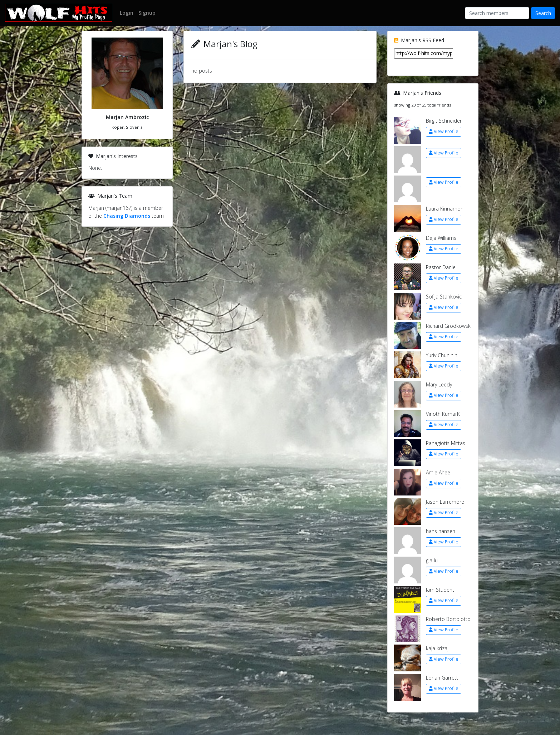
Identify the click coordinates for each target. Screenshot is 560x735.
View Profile (444, 131)
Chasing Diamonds (127, 216)
